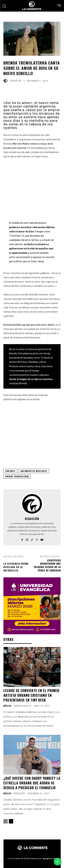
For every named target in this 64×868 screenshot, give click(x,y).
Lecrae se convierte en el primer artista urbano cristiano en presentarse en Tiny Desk (31, 695)
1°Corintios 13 (17, 236)
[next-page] (11, 821)
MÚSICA (7, 706)
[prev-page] (6, 821)
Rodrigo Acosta (22, 706)
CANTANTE (10, 471)
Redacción (16, 81)
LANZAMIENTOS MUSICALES (34, 471)
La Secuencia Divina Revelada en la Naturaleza (16, 567)
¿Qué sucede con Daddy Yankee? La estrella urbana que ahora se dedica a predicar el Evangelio (32, 783)
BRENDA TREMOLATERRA (17, 476)
